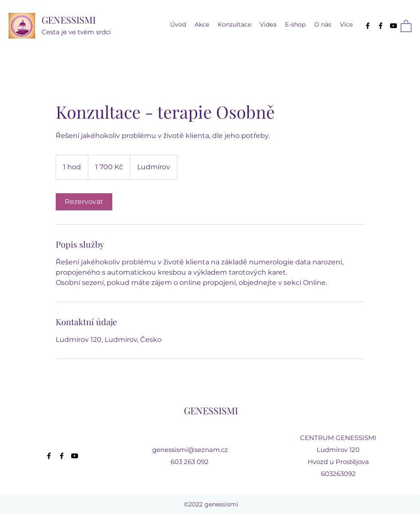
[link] (84, 202)
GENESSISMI (69, 20)
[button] (268, 25)
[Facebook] (368, 26)
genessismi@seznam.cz (190, 450)
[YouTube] (393, 26)
